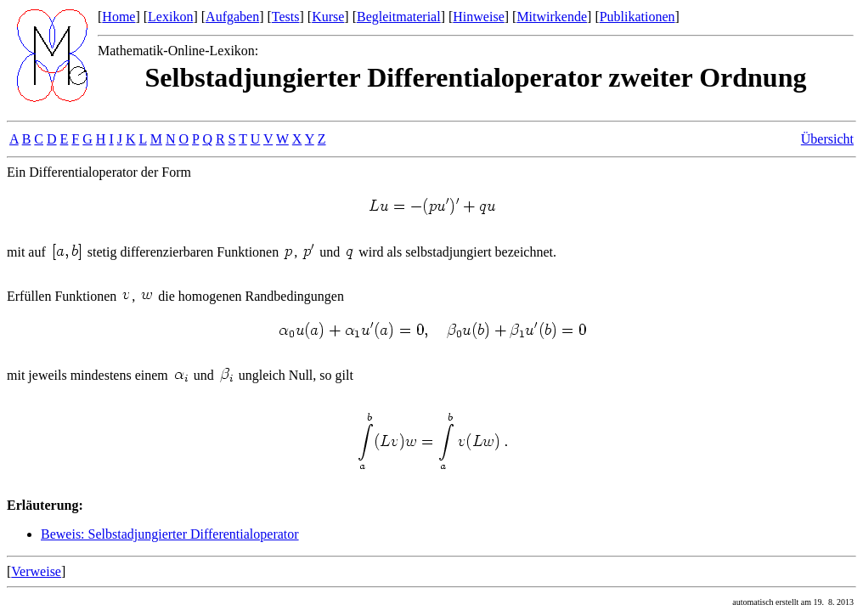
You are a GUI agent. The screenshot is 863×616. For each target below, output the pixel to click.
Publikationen (637, 17)
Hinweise (478, 17)
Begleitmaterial (399, 17)
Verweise (36, 571)
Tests (286, 17)
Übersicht (827, 139)
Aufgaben (232, 17)
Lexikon (170, 17)
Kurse (328, 17)
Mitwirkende (552, 17)
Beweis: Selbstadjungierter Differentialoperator (170, 534)
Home (118, 17)
